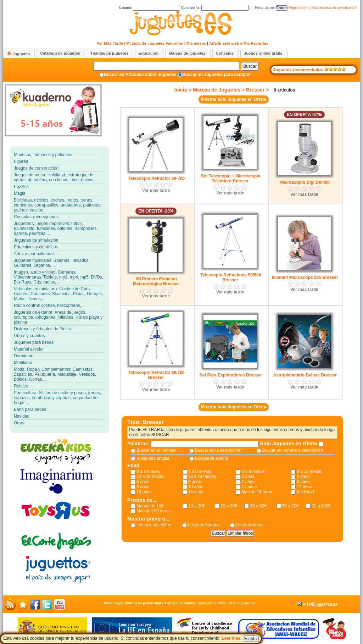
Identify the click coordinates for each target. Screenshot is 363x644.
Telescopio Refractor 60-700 (157, 178)
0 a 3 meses (148, 472)
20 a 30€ (229, 506)
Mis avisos (196, 43)
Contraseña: (215, 8)
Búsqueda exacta (211, 458)
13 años (144, 492)
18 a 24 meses (202, 477)
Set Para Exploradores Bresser (231, 375)
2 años (248, 477)
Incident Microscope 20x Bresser (305, 277)
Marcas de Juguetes (217, 90)
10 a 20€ (197, 506)
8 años (303, 482)
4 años (303, 477)
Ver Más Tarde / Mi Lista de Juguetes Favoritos (140, 43)
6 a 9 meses (253, 472)
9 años (143, 487)
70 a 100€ (321, 506)
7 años (248, 482)
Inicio (181, 90)
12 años (304, 487)
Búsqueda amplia (153, 458)
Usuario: (149, 8)
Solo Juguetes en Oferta (289, 444)
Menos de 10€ (150, 506)
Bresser (255, 90)
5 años (143, 482)
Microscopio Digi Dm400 (305, 182)
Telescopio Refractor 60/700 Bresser (157, 375)
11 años (249, 487)
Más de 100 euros (153, 511)
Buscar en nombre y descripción (293, 450)
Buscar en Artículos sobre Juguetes (140, 75)
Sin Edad (305, 492)
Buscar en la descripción (218, 450)
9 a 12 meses (309, 472)
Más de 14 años (256, 492)
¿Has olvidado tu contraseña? (333, 8)
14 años (196, 492)
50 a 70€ (291, 506)
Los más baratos (204, 525)
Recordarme (262, 8)
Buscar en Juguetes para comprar (217, 75)
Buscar (250, 66)
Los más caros (250, 525)
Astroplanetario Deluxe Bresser (305, 375)
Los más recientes (154, 525)
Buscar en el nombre (156, 450)
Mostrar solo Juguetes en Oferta (234, 99)
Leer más (231, 638)
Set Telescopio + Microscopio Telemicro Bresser (231, 178)
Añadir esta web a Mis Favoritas (239, 43)
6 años (195, 482)
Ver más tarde (156, 191)
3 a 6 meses (200, 472)
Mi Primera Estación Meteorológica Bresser (156, 281)
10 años (196, 487)
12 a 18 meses (150, 477)
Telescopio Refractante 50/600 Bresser (231, 277)
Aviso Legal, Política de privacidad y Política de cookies (150, 603)
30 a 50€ (258, 506)
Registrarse (298, 8)
